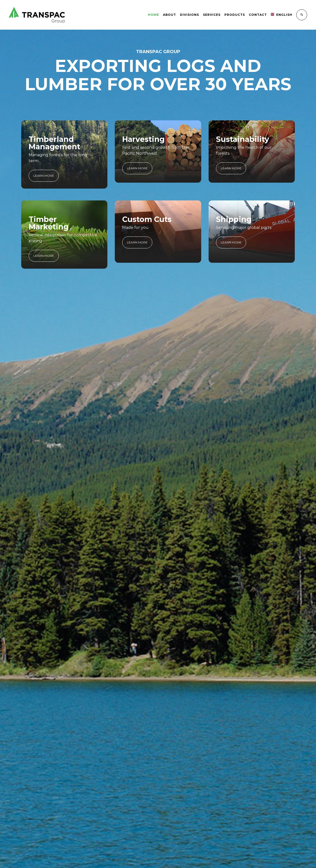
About (169, 15)
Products (235, 15)
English (282, 15)
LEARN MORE (44, 176)
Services (212, 15)
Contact (258, 15)
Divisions (189, 15)
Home (153, 15)
